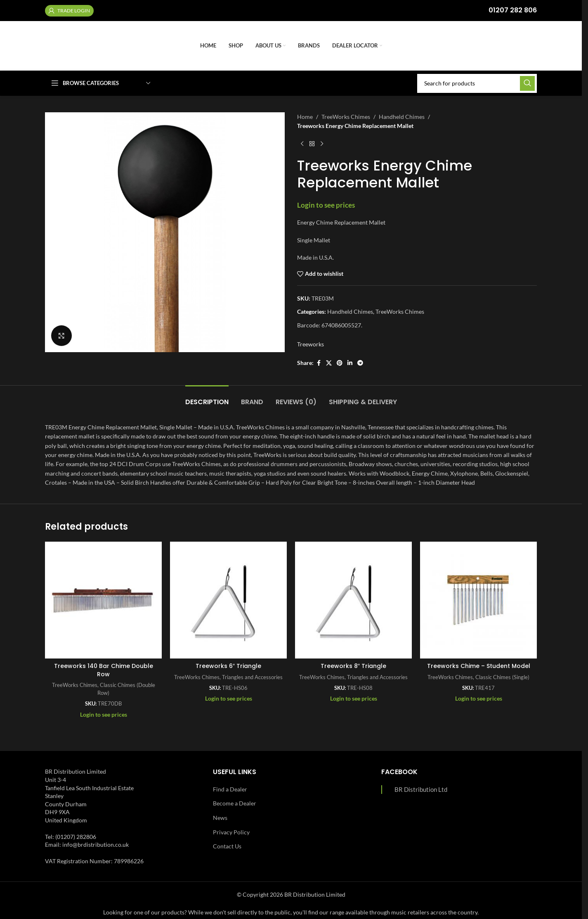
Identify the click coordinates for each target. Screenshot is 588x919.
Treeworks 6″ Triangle (228, 666)
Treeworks (311, 344)
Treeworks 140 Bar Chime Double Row (104, 670)
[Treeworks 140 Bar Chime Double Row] (103, 600)
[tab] (207, 398)
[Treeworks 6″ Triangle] (228, 600)
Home (305, 117)
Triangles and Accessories (252, 677)
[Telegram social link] (360, 363)
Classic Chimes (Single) (502, 677)
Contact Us (227, 846)
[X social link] (329, 363)
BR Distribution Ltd (421, 789)
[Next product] (322, 144)
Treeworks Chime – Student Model (479, 666)
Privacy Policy (231, 832)
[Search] (477, 83)
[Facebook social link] (319, 363)
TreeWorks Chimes (346, 117)
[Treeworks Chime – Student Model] (478, 600)
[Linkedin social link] (350, 363)
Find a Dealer (230, 789)
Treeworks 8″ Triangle (353, 666)
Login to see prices (326, 205)
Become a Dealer (235, 803)
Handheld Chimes (402, 117)
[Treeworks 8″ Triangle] (353, 600)
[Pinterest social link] (340, 363)
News (220, 818)
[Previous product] (302, 144)
